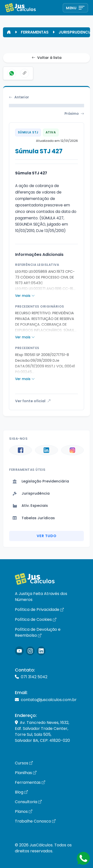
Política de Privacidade (39, 610)
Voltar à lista (47, 58)
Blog (21, 792)
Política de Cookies (36, 619)
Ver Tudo (47, 536)
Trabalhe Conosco (35, 821)
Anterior (19, 97)
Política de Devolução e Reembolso (38, 632)
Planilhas (26, 773)
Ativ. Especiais (30, 506)
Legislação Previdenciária (41, 481)
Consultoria (28, 802)
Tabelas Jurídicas (34, 518)
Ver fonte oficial (33, 401)
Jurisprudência (31, 493)
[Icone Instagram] (19, 651)
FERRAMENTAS (35, 32)
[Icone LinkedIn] (41, 651)
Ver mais (25, 296)
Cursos (24, 763)
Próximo (74, 114)
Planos (24, 811)
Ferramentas (30, 782)
